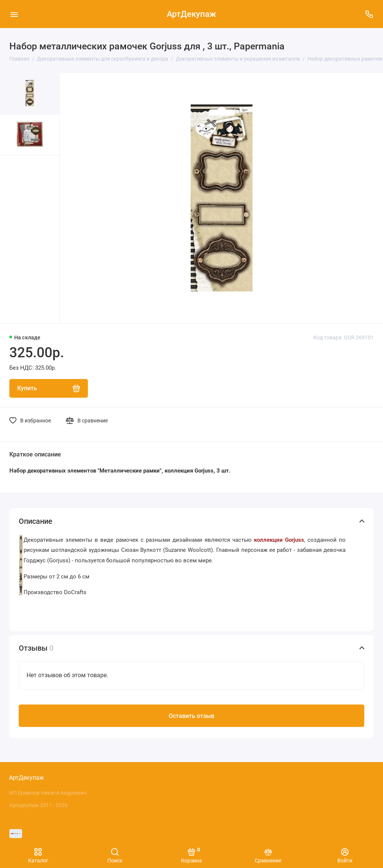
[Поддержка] (369, 14)
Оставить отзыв (191, 717)
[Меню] (14, 14)
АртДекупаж (191, 14)
